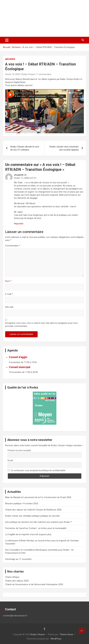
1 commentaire (44, 74)
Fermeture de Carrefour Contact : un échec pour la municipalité (36, 528)
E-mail (9, 294)
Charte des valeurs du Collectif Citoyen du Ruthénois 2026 (33, 510)
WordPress (56, 639)
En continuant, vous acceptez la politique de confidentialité (37, 470)
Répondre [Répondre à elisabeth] (19, 224)
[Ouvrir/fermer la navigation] (7, 40)
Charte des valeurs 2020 (17, 581)
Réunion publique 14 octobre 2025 (22, 504)
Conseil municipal (20, 367)
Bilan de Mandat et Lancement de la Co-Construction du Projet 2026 (38, 497)
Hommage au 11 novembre (18, 559)
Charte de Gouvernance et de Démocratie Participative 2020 (34, 584)
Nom (8, 281)
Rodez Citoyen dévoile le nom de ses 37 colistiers (25, 148)
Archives (10, 59)
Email (10, 460)
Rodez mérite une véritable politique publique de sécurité (32, 516)
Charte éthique (12, 577)
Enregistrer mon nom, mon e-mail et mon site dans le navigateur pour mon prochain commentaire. (41, 325)
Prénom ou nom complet (19, 450)
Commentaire (13, 246)
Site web (9, 307)
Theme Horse (66, 634)
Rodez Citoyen (28, 74)
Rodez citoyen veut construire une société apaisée (64, 148)
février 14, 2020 (12, 74)
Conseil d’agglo (18, 357)
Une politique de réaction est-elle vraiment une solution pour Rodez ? (39, 522)
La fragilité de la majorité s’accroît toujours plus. (28, 534)
